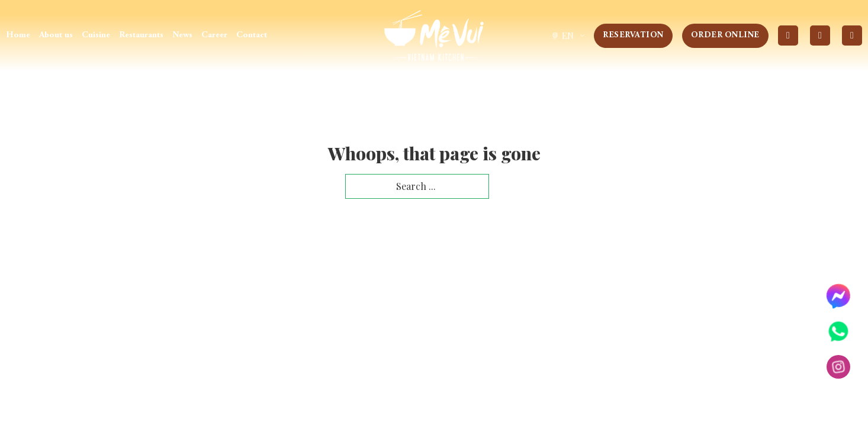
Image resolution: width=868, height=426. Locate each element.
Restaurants (141, 35)
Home (18, 35)
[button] (568, 36)
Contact (252, 35)
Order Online (725, 35)
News (182, 35)
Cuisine (96, 35)
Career (214, 35)
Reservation (633, 35)
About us (56, 35)
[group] (568, 36)
